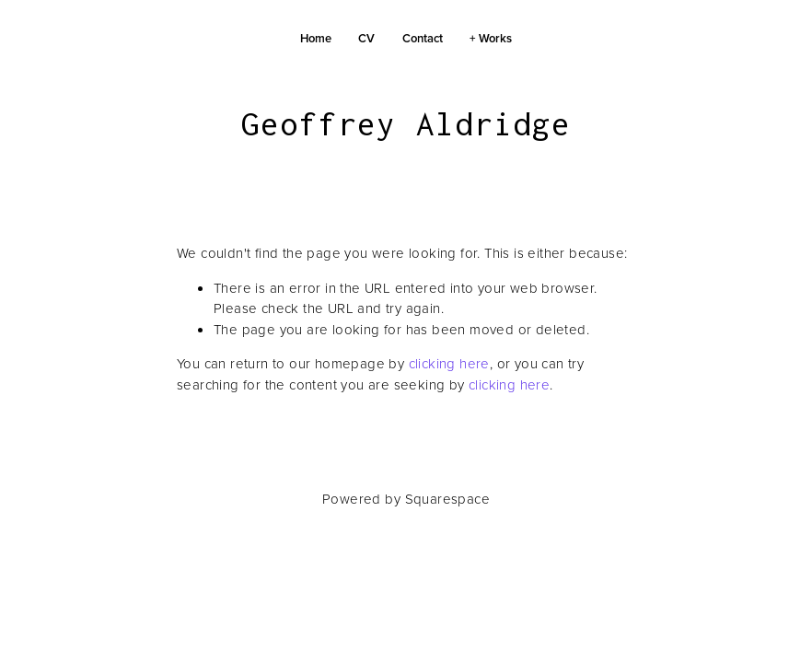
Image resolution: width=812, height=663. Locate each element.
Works (495, 38)
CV (366, 38)
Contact (423, 38)
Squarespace (447, 499)
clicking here (449, 363)
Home (316, 38)
